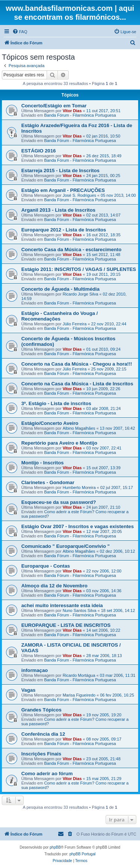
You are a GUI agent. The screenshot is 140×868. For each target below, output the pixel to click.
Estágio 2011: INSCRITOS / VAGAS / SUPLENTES (79, 269)
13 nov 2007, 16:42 (117, 428)
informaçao (35, 670)
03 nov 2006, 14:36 (104, 591)
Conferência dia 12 (43, 734)
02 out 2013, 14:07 (103, 215)
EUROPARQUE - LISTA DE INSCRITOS (66, 625)
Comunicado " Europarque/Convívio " (66, 546)
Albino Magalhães (79, 428)
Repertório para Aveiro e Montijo (59, 443)
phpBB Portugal (83, 854)
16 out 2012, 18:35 (103, 235)
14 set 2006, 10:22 (103, 630)
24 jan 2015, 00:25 (103, 176)
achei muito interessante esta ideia (62, 605)
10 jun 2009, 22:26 (103, 389)
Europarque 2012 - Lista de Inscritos (64, 230)
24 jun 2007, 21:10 (103, 507)
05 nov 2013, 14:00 (118, 195)
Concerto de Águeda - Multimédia (60, 289)
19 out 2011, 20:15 (103, 274)
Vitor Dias (72, 111)
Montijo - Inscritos (43, 463)
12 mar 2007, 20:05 (104, 531)
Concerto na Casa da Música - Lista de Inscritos (77, 384)
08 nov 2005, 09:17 (104, 739)
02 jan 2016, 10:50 (103, 136)
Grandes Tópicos (41, 710)
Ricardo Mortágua (79, 675)
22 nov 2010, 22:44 (109, 324)
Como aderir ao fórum (47, 774)
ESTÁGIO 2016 (38, 151)
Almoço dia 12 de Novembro (54, 586)
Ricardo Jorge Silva (80, 294)
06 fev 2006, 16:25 (117, 695)
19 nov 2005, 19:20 (104, 715)
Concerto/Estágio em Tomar (54, 106)
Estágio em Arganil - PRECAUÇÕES (63, 190)
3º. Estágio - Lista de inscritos (56, 403)
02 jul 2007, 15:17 (117, 487)
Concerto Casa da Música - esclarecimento (71, 250)
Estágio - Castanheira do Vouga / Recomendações (60, 316)
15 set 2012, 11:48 (103, 255)
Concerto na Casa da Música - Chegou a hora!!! (77, 364)
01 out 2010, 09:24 (103, 349)
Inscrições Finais (41, 754)
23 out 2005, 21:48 (103, 759)
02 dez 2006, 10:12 (117, 551)
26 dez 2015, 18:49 (104, 156)
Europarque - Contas (46, 566)
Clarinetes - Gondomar (48, 482)
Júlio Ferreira (75, 324)
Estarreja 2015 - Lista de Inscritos (60, 171)
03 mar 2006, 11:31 (117, 675)
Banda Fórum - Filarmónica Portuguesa (80, 115)
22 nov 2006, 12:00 (104, 571)
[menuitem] (20, 32)
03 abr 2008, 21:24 (103, 408)
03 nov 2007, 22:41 (104, 448)
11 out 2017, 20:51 (103, 111)
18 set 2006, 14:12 (118, 610)
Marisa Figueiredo (79, 695)
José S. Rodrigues (80, 195)
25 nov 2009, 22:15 (109, 369)
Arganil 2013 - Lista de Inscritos (58, 210)
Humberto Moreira (79, 487)
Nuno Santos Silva (80, 610)
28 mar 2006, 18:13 (104, 656)
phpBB (55, 847)
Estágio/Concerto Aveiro (50, 423)
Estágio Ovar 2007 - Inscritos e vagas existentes (77, 526)
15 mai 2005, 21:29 (104, 779)
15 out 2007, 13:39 (103, 468)
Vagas (28, 690)
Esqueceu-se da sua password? (59, 502)
